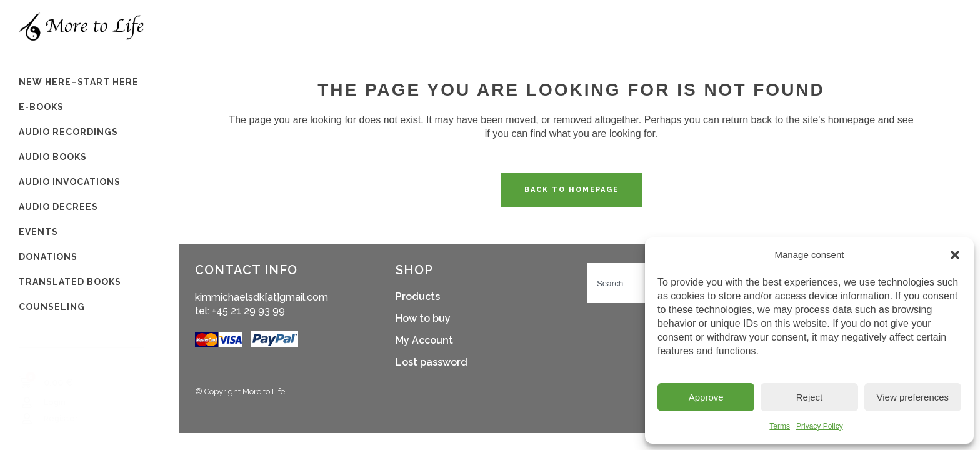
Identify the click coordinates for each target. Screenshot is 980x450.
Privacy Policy (820, 426)
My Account (424, 340)
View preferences (913, 397)
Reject (810, 397)
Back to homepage (572, 190)
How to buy (423, 318)
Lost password (432, 362)
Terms (780, 426)
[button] (955, 255)
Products (418, 297)
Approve (706, 397)
